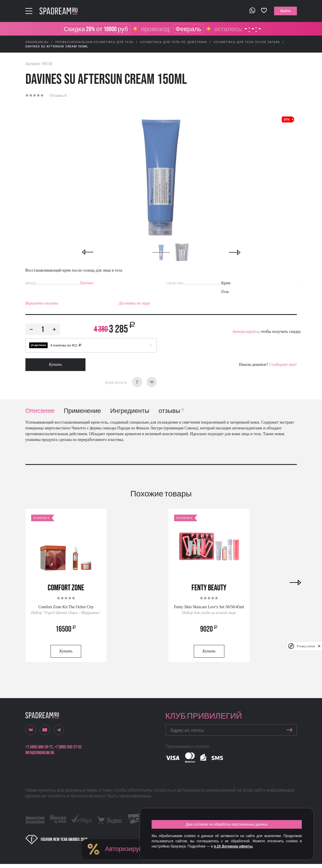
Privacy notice (306, 646)
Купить (55, 365)
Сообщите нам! (283, 365)
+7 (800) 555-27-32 (68, 747)
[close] (319, 646)
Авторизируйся (245, 332)
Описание (40, 411)
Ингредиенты (130, 411)
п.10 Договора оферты (233, 846)
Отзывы (58, 95)
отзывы (171, 411)
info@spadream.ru (40, 753)
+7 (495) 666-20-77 (39, 747)
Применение (82, 411)
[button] (91, 345)
